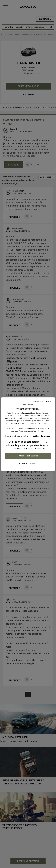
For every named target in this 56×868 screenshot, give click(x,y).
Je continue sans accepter (42, 401)
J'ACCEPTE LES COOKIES (28, 456)
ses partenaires (23, 413)
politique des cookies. (42, 436)
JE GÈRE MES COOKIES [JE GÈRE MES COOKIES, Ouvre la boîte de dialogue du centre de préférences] (28, 464)
